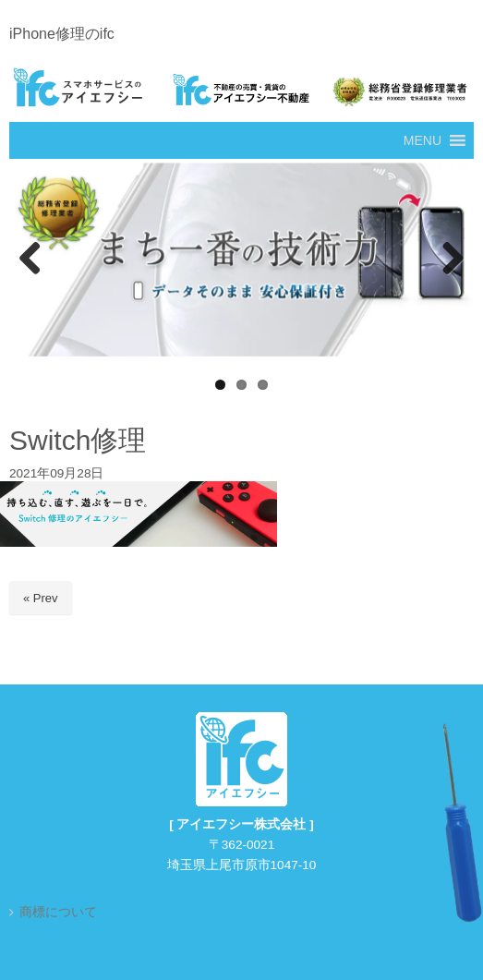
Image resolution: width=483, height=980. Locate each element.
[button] (423, 140)
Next (451, 260)
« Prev (41, 598)
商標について (58, 912)
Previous (32, 260)
